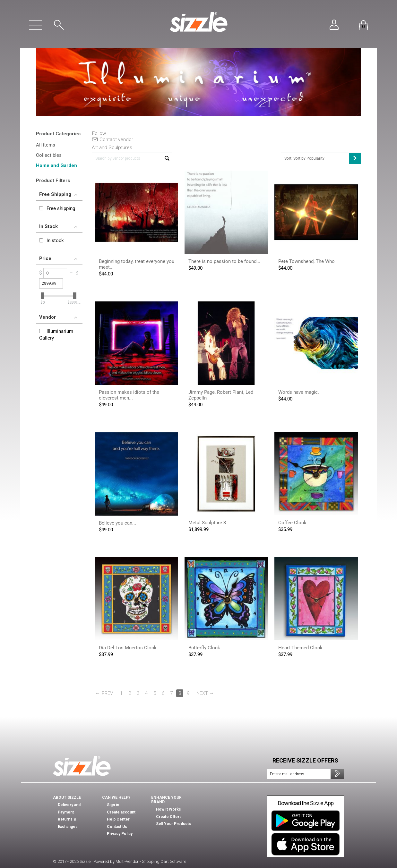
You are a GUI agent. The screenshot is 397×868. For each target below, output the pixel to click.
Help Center (118, 819)
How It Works (168, 809)
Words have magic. (299, 392)
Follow (99, 134)
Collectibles (49, 155)
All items (46, 145)
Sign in (113, 805)
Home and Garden (56, 165)
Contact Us (117, 827)
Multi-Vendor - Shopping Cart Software (151, 861)
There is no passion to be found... (224, 261)
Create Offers (169, 817)
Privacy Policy (120, 834)
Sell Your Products (173, 824)
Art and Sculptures (112, 147)
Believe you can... (117, 523)
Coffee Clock (292, 523)
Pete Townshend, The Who (306, 261)
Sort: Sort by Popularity (323, 158)
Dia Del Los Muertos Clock (128, 648)
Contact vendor (113, 139)
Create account (121, 812)
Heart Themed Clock (300, 648)
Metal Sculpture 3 (207, 523)
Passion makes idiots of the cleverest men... (129, 395)
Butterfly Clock (204, 648)
